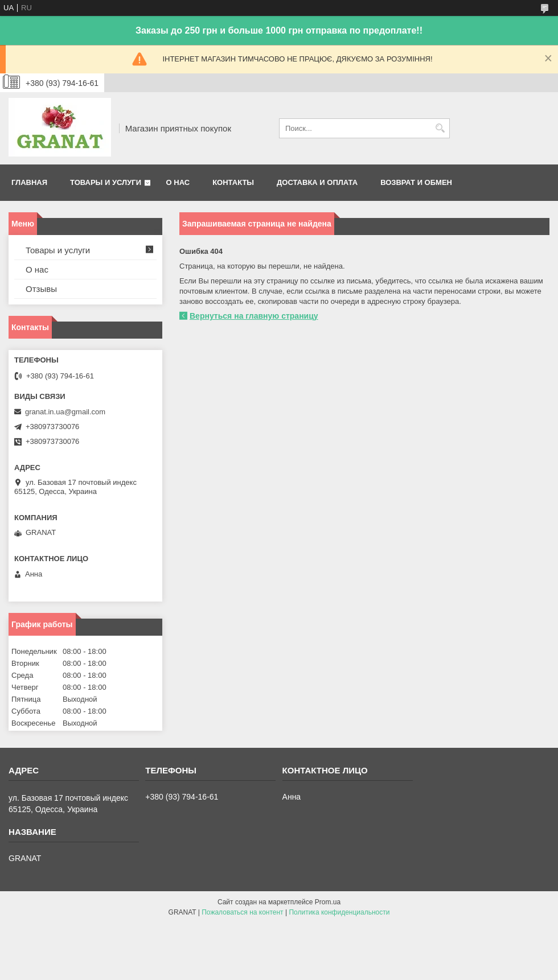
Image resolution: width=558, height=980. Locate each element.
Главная (29, 182)
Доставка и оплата (317, 182)
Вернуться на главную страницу (254, 316)
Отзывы (41, 289)
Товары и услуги (106, 182)
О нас (178, 182)
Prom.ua (328, 902)
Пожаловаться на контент (242, 912)
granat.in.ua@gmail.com (65, 412)
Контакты (233, 182)
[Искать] (440, 128)
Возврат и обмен (416, 182)
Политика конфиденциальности (339, 912)
